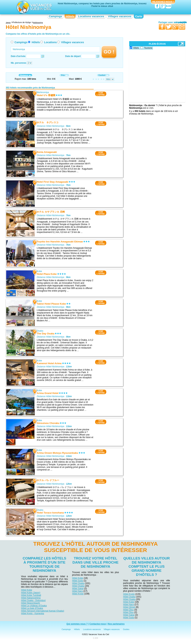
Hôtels (70, 16)
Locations (50, 42)
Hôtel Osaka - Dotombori (33, 600)
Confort (103, 75)
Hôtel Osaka (78, 583)
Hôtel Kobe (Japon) (31, 593)
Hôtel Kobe (27, 590)
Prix (64, 75)
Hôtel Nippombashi (30, 603)
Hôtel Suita (78, 581)
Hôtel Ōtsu (128, 610)
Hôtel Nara (77, 591)
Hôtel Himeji (129, 607)
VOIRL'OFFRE (101, 94)
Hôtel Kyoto (78, 594)
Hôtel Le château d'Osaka (34, 606)
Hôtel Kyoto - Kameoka (32, 613)
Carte (139, 16)
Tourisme (148, 48)
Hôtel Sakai (78, 589)
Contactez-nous (98, 624)
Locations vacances (91, 16)
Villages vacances (120, 16)
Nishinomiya (43, 92)
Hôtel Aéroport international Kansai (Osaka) (43, 611)
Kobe (39, 271)
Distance (25, 75)
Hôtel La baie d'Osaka (32, 608)
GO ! (109, 52)
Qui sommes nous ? (77, 624)
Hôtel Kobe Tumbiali (31, 595)
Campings (55, 16)
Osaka (40, 331)
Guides (126, 629)
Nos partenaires (116, 624)
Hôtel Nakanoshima (31, 598)
